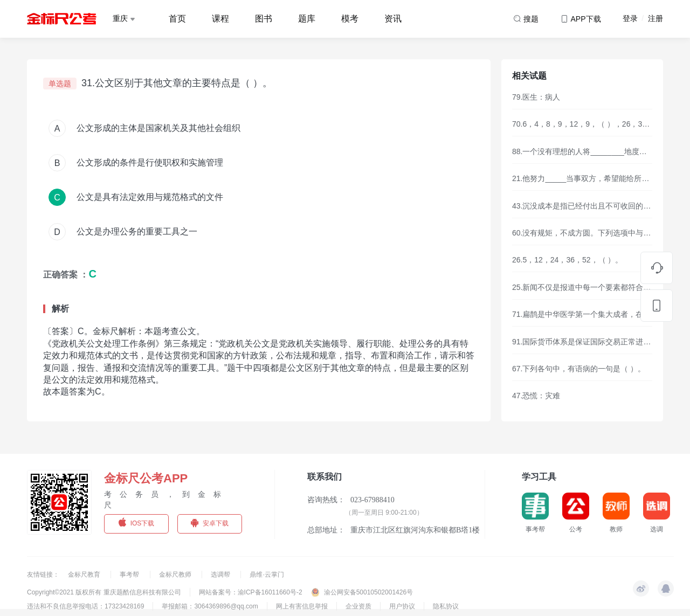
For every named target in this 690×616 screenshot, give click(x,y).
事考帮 (130, 575)
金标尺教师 (176, 575)
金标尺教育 (85, 575)
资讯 (393, 19)
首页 (177, 19)
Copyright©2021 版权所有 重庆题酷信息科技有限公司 (104, 592)
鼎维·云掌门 (267, 575)
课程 (220, 19)
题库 (307, 19)
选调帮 (221, 575)
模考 (350, 19)
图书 (264, 19)
